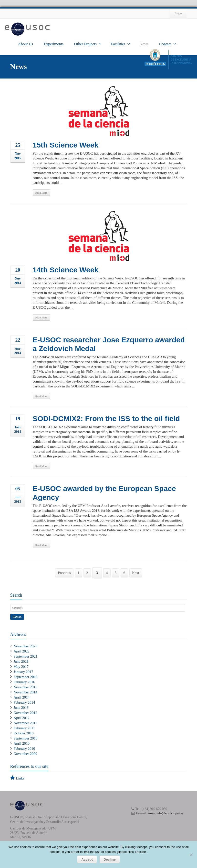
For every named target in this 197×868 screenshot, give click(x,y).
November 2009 (26, 754)
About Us (26, 44)
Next (136, 573)
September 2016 (26, 677)
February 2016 (24, 682)
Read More (41, 193)
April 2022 (22, 651)
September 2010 (26, 738)
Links (20, 778)
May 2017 (21, 667)
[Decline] (191, 855)
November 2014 (26, 692)
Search (17, 617)
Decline (110, 859)
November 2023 (26, 646)
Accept (87, 859)
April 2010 (22, 743)
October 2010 (24, 733)
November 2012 (26, 713)
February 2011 (24, 728)
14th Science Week (66, 270)
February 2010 (24, 749)
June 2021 (21, 661)
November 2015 (26, 687)
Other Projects (88, 44)
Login (178, 13)
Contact (168, 44)
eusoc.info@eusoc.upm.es (166, 813)
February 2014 (24, 702)
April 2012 (22, 718)
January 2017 (23, 672)
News (144, 44)
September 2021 (26, 656)
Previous (64, 573)
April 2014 (22, 697)
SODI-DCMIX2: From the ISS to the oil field (106, 419)
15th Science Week (66, 145)
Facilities (121, 44)
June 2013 (21, 708)
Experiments (54, 44)
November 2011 (26, 723)
